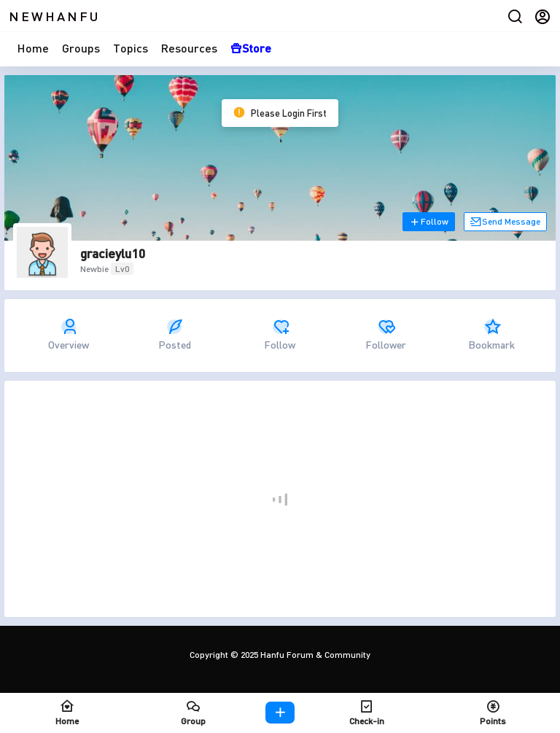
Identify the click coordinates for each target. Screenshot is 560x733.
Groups (81, 48)
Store (251, 48)
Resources (189, 48)
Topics (131, 48)
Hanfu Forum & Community (314, 655)
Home (33, 48)
